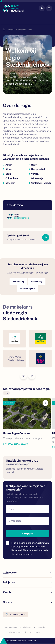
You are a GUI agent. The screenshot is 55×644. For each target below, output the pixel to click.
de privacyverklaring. (22, 554)
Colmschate (10, 178)
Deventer (9, 183)
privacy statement (10, 627)
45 (6, 393)
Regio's (11, 30)
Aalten (8, 165)
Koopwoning (37, 282)
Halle (33, 165)
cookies (37, 632)
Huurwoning (18, 282)
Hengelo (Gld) (37, 169)
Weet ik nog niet (28, 289)
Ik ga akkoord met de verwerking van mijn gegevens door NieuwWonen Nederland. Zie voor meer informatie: (30, 549)
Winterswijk (36, 178)
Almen (8, 169)
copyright (41, 627)
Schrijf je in (27, 534)
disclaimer (27, 627)
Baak (7, 174)
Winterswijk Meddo (40, 183)
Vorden (34, 174)
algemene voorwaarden (18, 632)
